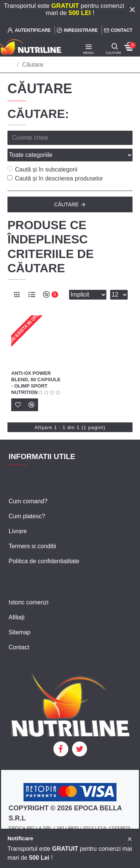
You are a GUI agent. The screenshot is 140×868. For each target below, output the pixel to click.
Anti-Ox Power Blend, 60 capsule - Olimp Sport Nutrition (36, 383)
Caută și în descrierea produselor (55, 178)
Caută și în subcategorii (42, 169)
